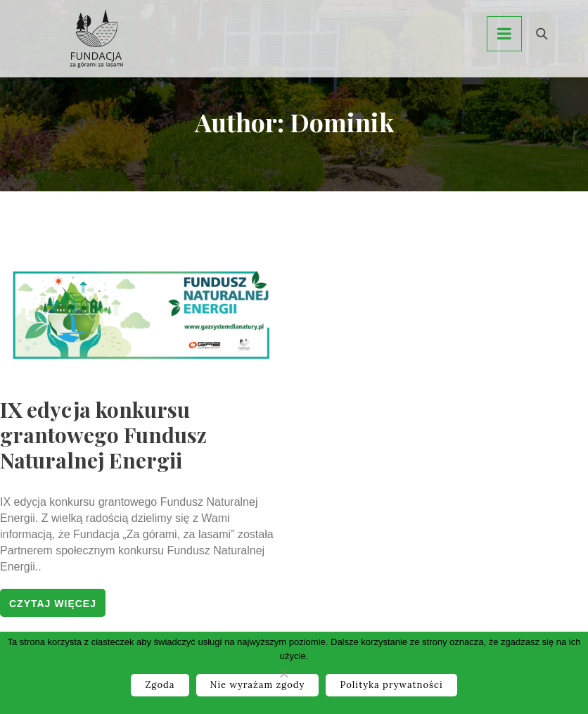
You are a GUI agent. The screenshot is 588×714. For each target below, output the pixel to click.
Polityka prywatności (391, 685)
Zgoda (160, 685)
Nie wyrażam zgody (258, 685)
